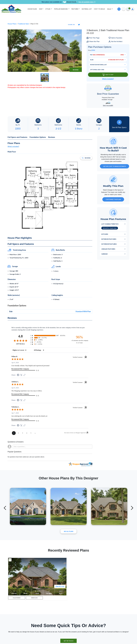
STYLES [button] (48, 9)
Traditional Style (24, 24)
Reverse (76, 70)
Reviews (52, 137)
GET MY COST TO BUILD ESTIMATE (115, 166)
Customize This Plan (113, 199)
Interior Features (109, 239)
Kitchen (105, 234)
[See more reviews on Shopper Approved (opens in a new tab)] (24, 375)
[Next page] (35, 433)
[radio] (50, 336)
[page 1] (14, 433)
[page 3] (23, 433)
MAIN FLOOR (34, 598)
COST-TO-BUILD (99, 9)
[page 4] (27, 433)
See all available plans (87, 2)
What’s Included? (108, 79)
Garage (105, 254)
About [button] (109, 9)
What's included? (13, 146)
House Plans (12, 24)
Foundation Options (38, 137)
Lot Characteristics (110, 224)
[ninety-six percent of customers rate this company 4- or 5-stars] (79, 339)
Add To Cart (108, 75)
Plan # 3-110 (60, 586)
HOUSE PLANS (32, 9)
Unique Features (108, 249)
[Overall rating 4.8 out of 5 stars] (20, 341)
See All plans (69, 531)
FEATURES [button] (75, 9)
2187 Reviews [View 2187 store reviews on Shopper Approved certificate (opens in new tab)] (23, 344)
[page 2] (18, 433)
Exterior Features (109, 244)
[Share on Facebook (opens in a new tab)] (18, 375)
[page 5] (31, 433)
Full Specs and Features (17, 137)
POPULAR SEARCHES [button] (61, 9)
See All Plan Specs (119, 124)
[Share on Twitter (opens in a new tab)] (21, 375)
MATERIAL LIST (87, 9)
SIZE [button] (40, 9)
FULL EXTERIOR (17, 598)
